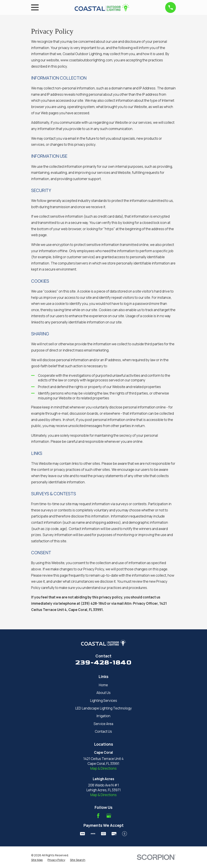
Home (103, 685)
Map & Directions (103, 768)
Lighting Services (103, 701)
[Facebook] (98, 816)
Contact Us (103, 731)
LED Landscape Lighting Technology (103, 708)
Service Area (103, 724)
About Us (103, 693)
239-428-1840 (103, 662)
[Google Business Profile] (109, 816)
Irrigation (103, 716)
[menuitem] (37, 860)
